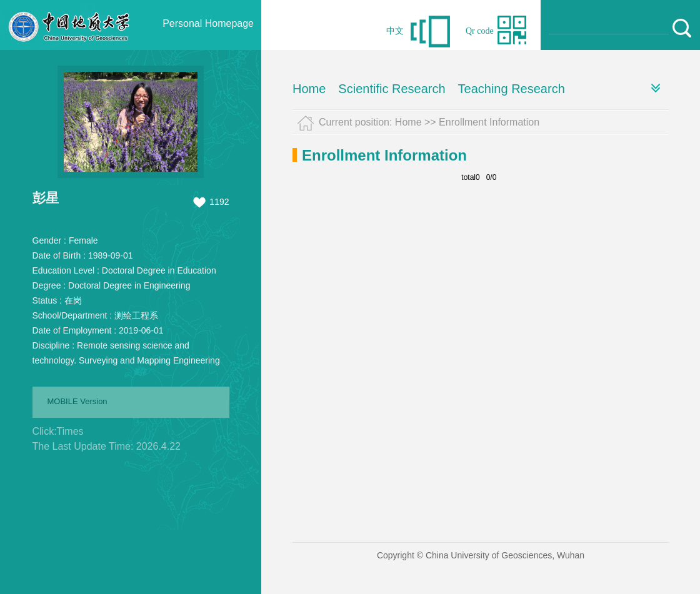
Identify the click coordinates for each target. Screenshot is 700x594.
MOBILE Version (77, 401)
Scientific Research (392, 89)
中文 (395, 31)
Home (309, 89)
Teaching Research (512, 89)
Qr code (480, 31)
